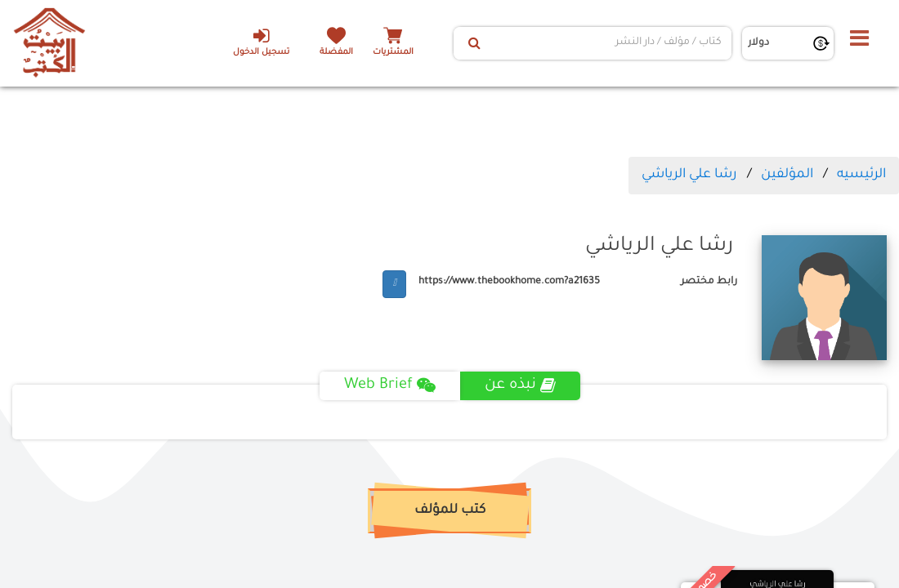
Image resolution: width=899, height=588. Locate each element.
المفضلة (336, 53)
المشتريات (393, 53)
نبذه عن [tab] (520, 385)
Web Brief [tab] (390, 385)
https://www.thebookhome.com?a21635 (509, 282)
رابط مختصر (709, 282)
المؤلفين (787, 175)
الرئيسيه (861, 175)
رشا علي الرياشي (689, 175)
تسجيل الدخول (261, 42)
